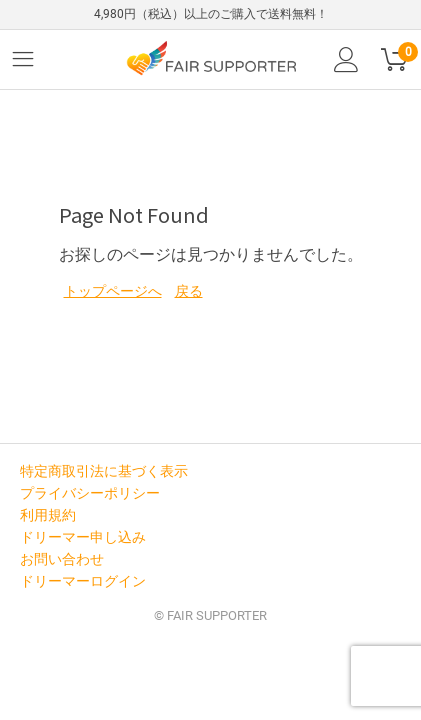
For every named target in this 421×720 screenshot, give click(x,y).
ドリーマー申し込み (83, 537)
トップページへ (113, 291)
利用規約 (48, 515)
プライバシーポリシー (90, 493)
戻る (189, 291)
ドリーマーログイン (83, 581)
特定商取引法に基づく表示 (104, 471)
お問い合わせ (62, 559)
